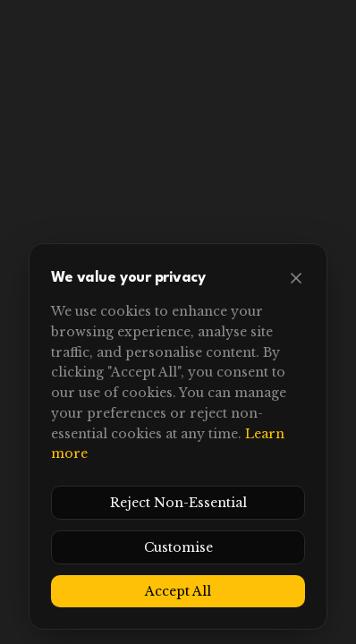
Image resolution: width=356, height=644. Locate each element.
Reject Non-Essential (178, 503)
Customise (178, 547)
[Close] (296, 278)
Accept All (178, 591)
